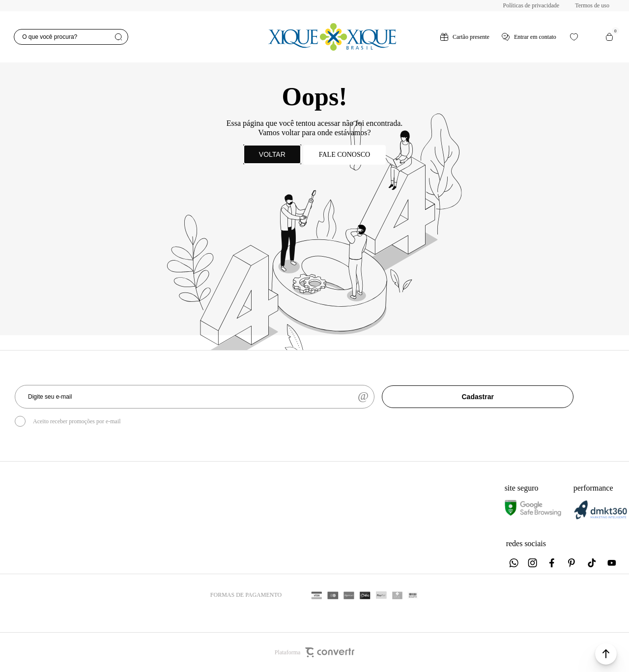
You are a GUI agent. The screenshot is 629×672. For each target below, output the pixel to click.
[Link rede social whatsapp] (514, 563)
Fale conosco (344, 155)
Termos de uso (592, 5)
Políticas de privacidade (531, 5)
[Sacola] (609, 37)
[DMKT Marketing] (601, 517)
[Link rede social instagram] (533, 563)
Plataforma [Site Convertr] (315, 652)
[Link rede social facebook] (553, 563)
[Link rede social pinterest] (572, 563)
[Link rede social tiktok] (592, 563)
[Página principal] (332, 37)
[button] (606, 654)
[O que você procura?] (71, 37)
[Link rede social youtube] (612, 563)
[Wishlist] (574, 37)
